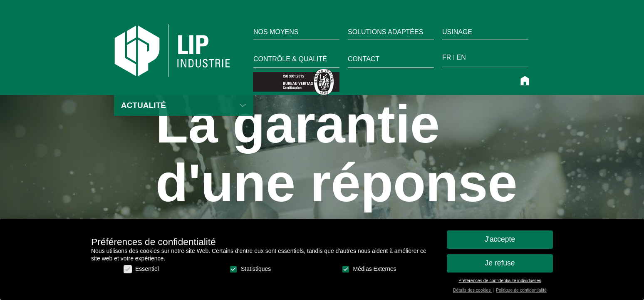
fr (447, 57)
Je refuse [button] (500, 266)
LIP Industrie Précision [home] (172, 50)
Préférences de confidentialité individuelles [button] (500, 284)
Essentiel (141, 272)
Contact (364, 59)
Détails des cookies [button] (472, 293)
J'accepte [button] (500, 242)
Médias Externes (369, 272)
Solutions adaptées (385, 32)
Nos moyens (276, 32)
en (461, 57)
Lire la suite (243, 105)
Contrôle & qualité (290, 59)
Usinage (457, 32)
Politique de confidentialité (521, 293)
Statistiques (250, 272)
